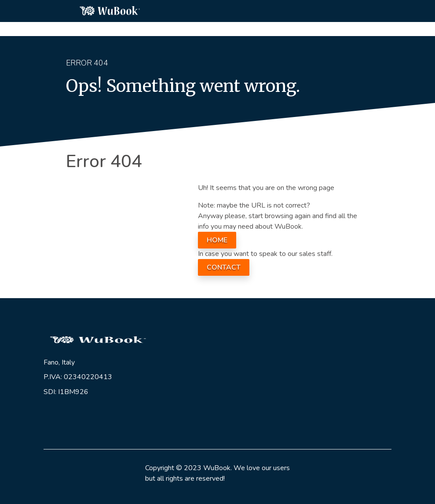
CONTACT (224, 267)
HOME (217, 240)
